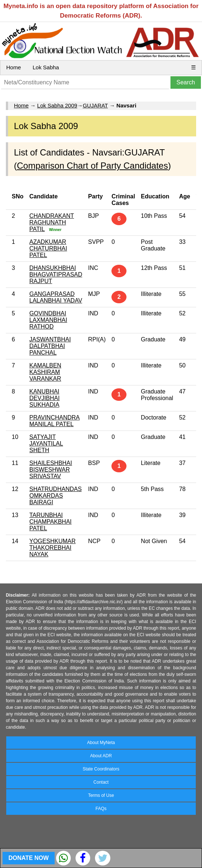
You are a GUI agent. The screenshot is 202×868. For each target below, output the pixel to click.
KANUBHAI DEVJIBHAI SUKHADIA (45, 398)
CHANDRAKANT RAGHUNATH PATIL (52, 222)
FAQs (101, 809)
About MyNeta (101, 743)
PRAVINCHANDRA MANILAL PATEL (55, 421)
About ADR (101, 756)
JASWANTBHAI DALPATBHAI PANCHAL (50, 346)
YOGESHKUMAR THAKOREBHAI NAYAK (52, 548)
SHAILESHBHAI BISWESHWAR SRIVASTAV (51, 470)
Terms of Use (101, 795)
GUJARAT (96, 105)
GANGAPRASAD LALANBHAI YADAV (56, 297)
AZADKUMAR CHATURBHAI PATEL (48, 248)
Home (14, 67)
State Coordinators (101, 769)
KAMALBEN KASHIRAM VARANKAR (45, 372)
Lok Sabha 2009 (57, 105)
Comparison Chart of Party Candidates (92, 166)
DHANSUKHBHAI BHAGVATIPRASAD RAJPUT (56, 274)
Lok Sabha (46, 67)
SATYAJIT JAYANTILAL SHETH (46, 444)
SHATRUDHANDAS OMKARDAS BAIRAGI (56, 496)
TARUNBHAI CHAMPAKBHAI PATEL (50, 522)
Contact (101, 782)
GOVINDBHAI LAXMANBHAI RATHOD (48, 320)
